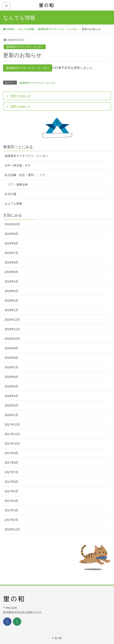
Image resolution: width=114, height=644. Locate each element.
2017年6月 (11, 482)
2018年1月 (11, 415)
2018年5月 (11, 386)
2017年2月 (11, 520)
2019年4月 (11, 281)
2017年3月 (11, 510)
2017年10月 (12, 444)
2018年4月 (11, 396)
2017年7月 (11, 472)
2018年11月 (12, 329)
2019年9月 (11, 234)
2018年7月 (11, 367)
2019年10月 (12, 224)
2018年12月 (12, 320)
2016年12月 (12, 529)
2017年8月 (11, 463)
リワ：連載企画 (18, 184)
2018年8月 (11, 358)
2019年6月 (11, 262)
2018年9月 (11, 348)
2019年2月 (11, 301)
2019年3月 (11, 291)
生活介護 (10, 194)
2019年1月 (11, 310)
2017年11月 (12, 434)
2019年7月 (11, 253)
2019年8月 (11, 243)
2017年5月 (11, 491)
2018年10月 (12, 339)
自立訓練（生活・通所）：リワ (25, 175)
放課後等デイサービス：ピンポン (25, 47)
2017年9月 (11, 453)
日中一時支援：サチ (18, 165)
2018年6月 (11, 377)
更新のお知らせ (21, 96)
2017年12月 (12, 424)
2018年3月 (11, 405)
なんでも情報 (13, 204)
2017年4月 (11, 501)
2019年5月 (11, 272)
